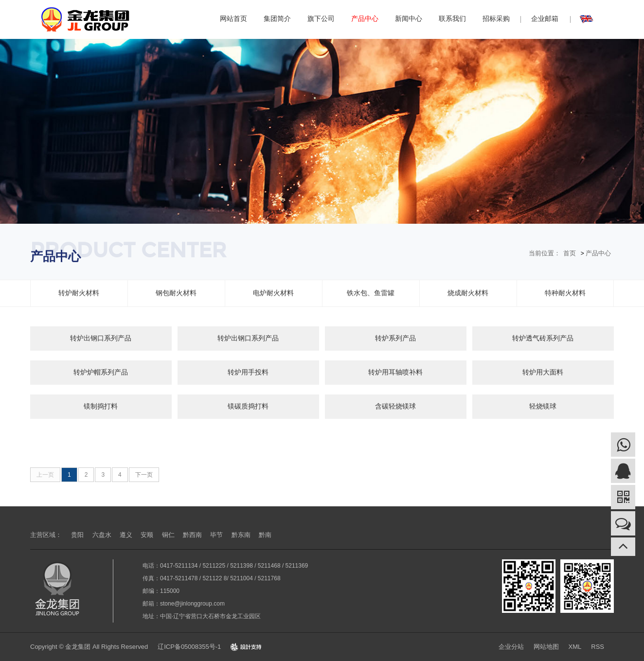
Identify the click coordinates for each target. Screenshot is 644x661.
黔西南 (192, 535)
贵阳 (77, 535)
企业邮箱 (545, 18)
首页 (570, 253)
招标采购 (496, 18)
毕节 (216, 535)
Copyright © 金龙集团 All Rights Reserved (89, 647)
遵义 (126, 535)
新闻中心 (409, 18)
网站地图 (546, 647)
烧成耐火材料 (468, 293)
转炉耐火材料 (79, 293)
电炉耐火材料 (273, 293)
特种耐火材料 (565, 293)
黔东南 (241, 535)
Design (246, 647)
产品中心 (365, 18)
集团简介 (277, 18)
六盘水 (102, 535)
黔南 (265, 535)
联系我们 (452, 18)
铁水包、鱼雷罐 (371, 293)
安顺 (147, 535)
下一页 (144, 475)
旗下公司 (321, 18)
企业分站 (511, 647)
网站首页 (233, 18)
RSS (598, 647)
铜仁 (168, 535)
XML (575, 647)
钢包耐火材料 (176, 293)
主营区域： (46, 535)
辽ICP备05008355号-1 (189, 647)
